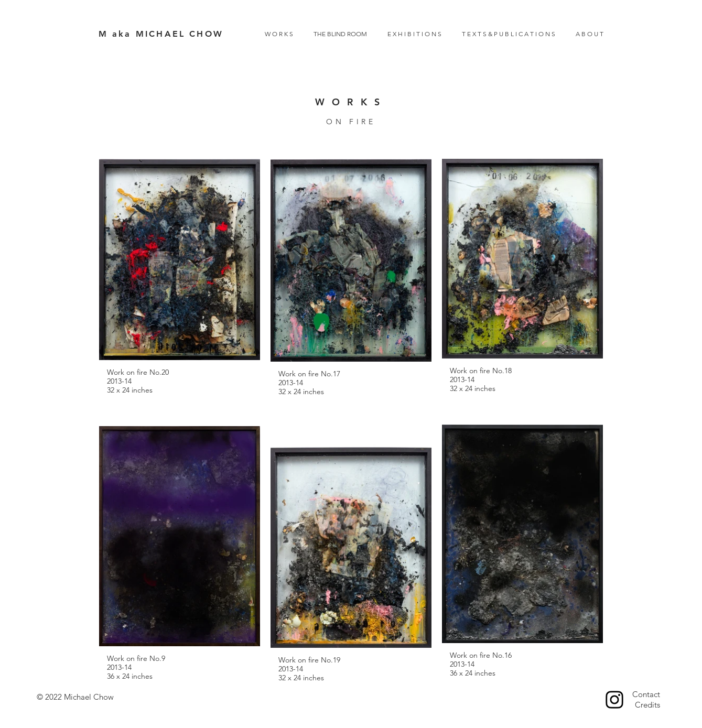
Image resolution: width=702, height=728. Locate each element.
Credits (647, 705)
